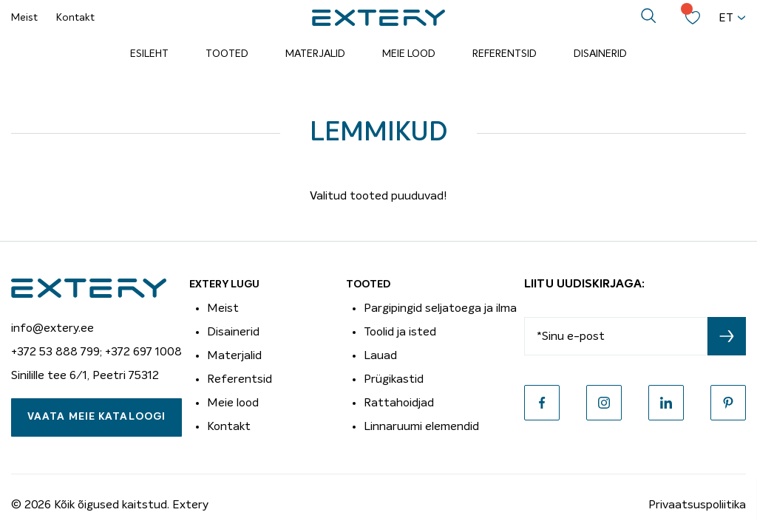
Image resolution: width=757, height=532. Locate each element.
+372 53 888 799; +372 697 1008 (96, 352)
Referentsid (505, 54)
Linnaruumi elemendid (421, 426)
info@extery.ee (52, 328)
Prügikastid (394, 379)
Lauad (380, 355)
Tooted (227, 54)
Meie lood (409, 54)
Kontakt (75, 18)
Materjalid (315, 54)
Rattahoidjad (399, 403)
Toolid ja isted (400, 332)
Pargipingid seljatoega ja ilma (440, 308)
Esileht (149, 54)
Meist (24, 18)
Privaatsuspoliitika (697, 505)
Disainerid (600, 54)
